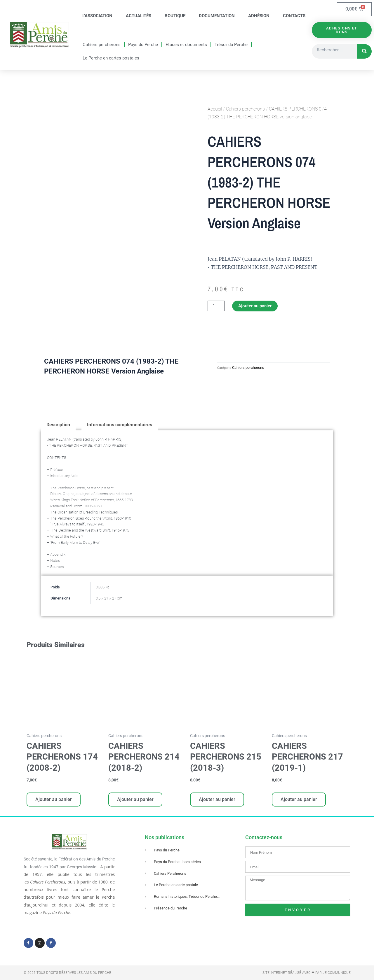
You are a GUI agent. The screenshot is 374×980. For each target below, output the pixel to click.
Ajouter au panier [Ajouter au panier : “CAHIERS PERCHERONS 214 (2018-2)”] (136, 801)
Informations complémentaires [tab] (120, 425)
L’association (97, 16)
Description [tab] (59, 425)
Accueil (215, 109)
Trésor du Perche (231, 45)
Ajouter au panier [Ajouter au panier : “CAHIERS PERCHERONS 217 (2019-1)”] (299, 801)
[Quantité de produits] (216, 306)
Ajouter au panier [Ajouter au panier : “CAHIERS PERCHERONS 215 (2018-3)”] (218, 801)
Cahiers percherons (102, 45)
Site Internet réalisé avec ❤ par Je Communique (307, 973)
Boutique (175, 16)
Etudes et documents (186, 45)
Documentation (217, 16)
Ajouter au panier (256, 306)
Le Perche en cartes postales (111, 58)
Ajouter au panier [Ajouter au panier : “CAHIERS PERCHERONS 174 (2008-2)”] (54, 801)
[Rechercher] (364, 52)
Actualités (139, 16)
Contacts (294, 16)
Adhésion (259, 16)
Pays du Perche (143, 45)
